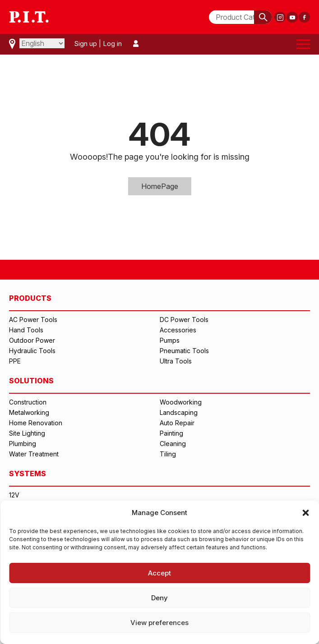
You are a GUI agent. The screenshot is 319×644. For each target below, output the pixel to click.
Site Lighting (27, 433)
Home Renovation (36, 423)
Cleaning (173, 444)
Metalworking (29, 412)
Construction (28, 402)
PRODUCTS (30, 298)
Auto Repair (177, 423)
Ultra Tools (176, 361)
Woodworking (181, 402)
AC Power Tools (33, 320)
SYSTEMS (28, 474)
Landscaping (179, 412)
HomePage (160, 186)
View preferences (159, 623)
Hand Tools (26, 330)
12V (14, 495)
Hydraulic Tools (32, 351)
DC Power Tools (184, 320)
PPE (15, 361)
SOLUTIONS (31, 381)
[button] (305, 513)
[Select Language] (42, 43)
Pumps (170, 340)
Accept (159, 573)
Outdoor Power (32, 340)
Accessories (178, 330)
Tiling (168, 454)
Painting (171, 433)
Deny (159, 598)
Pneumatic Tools (184, 351)
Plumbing (23, 444)
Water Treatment (34, 454)
